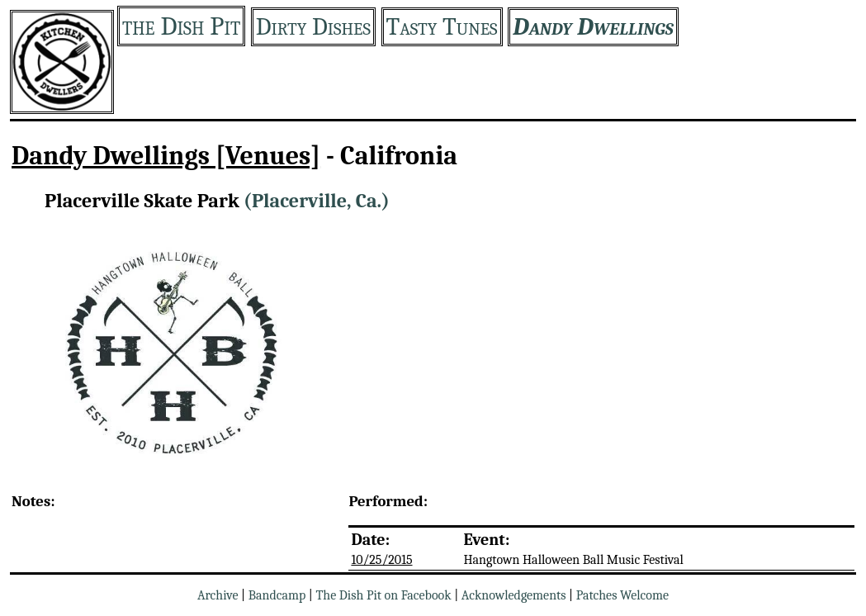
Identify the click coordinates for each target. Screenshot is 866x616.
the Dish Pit (181, 26)
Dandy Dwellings (593, 27)
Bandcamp (277, 595)
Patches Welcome (622, 595)
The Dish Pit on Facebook (383, 595)
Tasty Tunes (442, 27)
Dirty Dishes (313, 27)
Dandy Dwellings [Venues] (166, 156)
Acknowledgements (514, 595)
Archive (218, 595)
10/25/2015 (381, 560)
